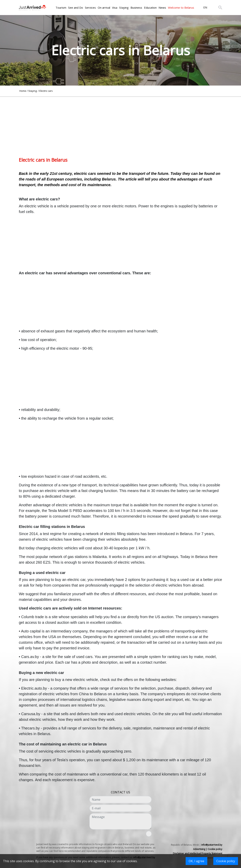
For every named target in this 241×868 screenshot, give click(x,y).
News (162, 8)
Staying (124, 8)
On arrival (104, 8)
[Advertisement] (120, 123)
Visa (115, 8)
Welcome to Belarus (181, 8)
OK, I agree (196, 861)
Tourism (61, 8)
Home (23, 91)
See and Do (76, 8)
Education (150, 8)
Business (136, 8)
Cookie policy (226, 861)
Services (90, 8)
